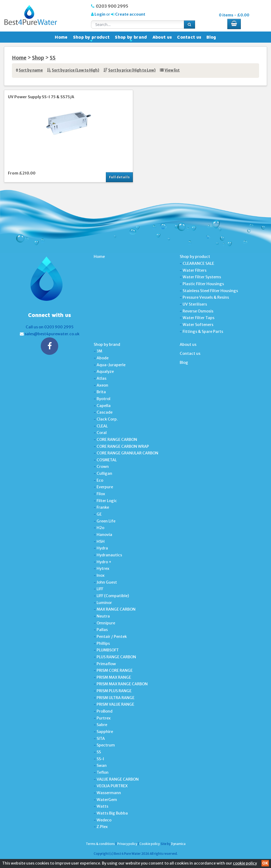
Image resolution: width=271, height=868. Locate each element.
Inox (101, 575)
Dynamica (178, 844)
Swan (102, 766)
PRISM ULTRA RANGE (116, 698)
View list (172, 70)
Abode (103, 358)
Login (100, 14)
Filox (101, 494)
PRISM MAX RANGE (114, 677)
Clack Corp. (107, 419)
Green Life (106, 521)
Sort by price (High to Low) (132, 70)
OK (265, 863)
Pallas (102, 630)
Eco (100, 480)
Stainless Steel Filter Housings (210, 291)
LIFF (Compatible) (113, 596)
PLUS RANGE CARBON (116, 657)
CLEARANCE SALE (198, 263)
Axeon (102, 385)
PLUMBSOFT (108, 650)
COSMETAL (107, 460)
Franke (103, 507)
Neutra (103, 616)
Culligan (104, 473)
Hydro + (104, 562)
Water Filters (195, 270)
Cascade (105, 412)
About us (162, 37)
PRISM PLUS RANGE (114, 691)
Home (61, 37)
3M (99, 351)
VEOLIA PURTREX (112, 786)
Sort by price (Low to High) (76, 70)
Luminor (104, 603)
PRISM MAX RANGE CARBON (122, 684)
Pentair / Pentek (112, 637)
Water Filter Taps (198, 318)
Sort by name (31, 70)
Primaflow (106, 664)
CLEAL (102, 426)
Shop (38, 58)
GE (99, 514)
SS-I (100, 759)
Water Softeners (198, 325)
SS (53, 58)
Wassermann (109, 793)
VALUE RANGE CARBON (118, 779)
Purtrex (104, 718)
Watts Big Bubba (112, 813)
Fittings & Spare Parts (203, 332)
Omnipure (106, 623)
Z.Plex (102, 827)
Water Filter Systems (202, 277)
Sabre (102, 725)
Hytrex (103, 569)
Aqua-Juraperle (111, 365)
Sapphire (105, 732)
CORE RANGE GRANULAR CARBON (127, 453)
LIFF (100, 589)
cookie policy (245, 863)
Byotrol (103, 399)
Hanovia (104, 535)
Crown (103, 467)
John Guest (107, 582)
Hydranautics (109, 555)
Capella (104, 406)
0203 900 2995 (112, 6)
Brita (101, 392)
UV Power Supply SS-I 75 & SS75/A (41, 97)
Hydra (102, 548)
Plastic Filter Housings (203, 284)
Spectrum (106, 745)
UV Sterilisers (195, 304)
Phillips (103, 643)
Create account (130, 14)
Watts (102, 806)
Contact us (189, 37)
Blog (211, 37)
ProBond (105, 711)
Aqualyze (105, 372)
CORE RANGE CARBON (117, 440)
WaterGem (107, 800)
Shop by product (91, 38)
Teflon (103, 772)
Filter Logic (107, 501)
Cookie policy (150, 844)
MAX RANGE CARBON (116, 609)
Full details (119, 177)
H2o (100, 528)
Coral (102, 433)
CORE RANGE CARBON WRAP (123, 446)
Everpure (105, 487)
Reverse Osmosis (198, 311)
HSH (101, 542)
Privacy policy (127, 844)
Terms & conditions (100, 844)
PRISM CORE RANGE (115, 670)
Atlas (101, 378)
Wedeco (104, 820)
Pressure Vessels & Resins (206, 297)
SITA (101, 739)
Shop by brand (131, 38)
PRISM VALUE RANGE (115, 704)
